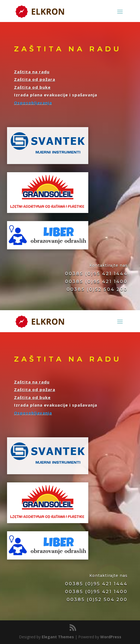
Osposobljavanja (33, 103)
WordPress (111, 637)
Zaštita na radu (32, 72)
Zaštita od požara (35, 79)
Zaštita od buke (32, 87)
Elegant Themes (58, 637)
